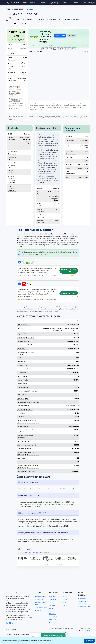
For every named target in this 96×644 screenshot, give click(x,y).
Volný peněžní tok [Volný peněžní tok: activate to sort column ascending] (35, 559)
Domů (8, 9)
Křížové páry (53, 620)
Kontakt (66, 599)
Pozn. (84, 46)
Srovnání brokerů (40, 597)
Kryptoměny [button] (54, 3)
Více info (71, 35)
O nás (65, 597)
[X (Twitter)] (13, 623)
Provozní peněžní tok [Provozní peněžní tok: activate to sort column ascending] (73, 559)
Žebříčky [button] (43, 3)
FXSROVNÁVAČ (13, 3)
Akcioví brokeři (39, 599)
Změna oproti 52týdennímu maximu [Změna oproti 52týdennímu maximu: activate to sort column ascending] (48, 559)
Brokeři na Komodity (41, 607)
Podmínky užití (82, 599)
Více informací (47, 641)
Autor (65, 602)
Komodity (52, 605)
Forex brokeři (39, 610)
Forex (51, 602)
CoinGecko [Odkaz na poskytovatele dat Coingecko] (87, 631)
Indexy (51, 608)
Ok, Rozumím (89, 641)
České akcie (52, 599)
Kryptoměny (53, 597)
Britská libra (52, 614)
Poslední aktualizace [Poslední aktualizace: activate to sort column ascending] (60, 559)
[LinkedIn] (10, 623)
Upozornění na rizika (84, 607)
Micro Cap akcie (19, 9)
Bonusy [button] (33, 3)
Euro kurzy (52, 611)
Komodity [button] (75, 3)
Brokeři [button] (65, 3)
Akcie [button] (24, 3)
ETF (50, 623)
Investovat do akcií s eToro (69, 271)
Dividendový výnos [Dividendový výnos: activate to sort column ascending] (23, 559)
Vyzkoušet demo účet (69, 293)
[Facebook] (7, 623)
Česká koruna (53, 617)
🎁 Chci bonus (60, 35)
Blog (65, 605)
